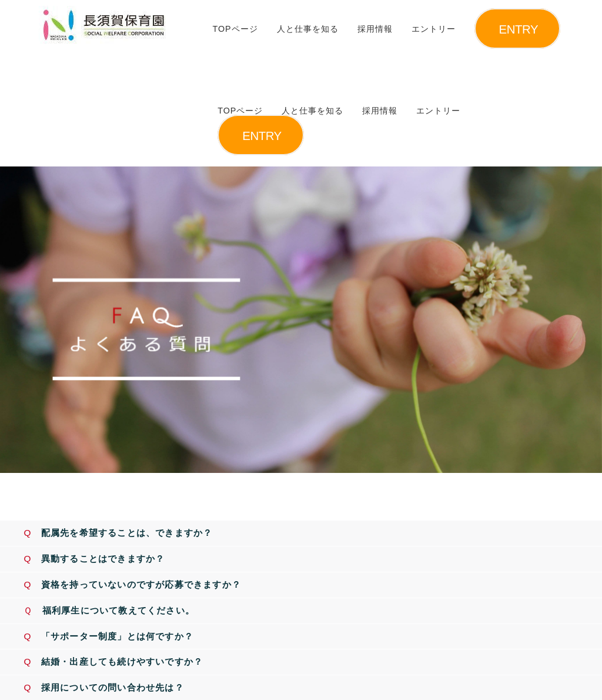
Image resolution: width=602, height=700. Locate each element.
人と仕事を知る (308, 29)
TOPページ (235, 29)
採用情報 (375, 29)
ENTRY (519, 29)
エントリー (434, 29)
